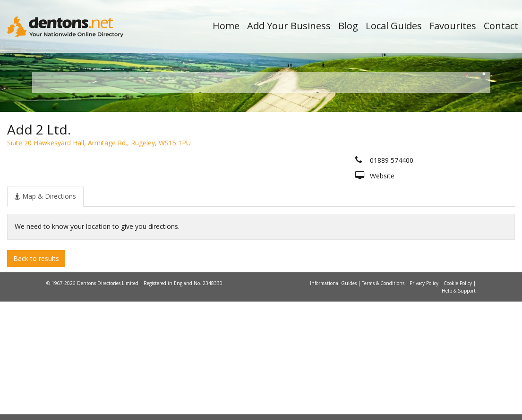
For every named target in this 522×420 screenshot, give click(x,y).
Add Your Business (289, 26)
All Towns (85, 194)
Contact (501, 26)
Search (426, 178)
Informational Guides (334, 402)
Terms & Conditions (384, 402)
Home (226, 26)
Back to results (36, 376)
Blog (348, 26)
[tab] (45, 314)
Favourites (453, 26)
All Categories (256, 194)
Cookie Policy (458, 402)
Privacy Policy (425, 402)
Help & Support (459, 409)
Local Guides (394, 26)
